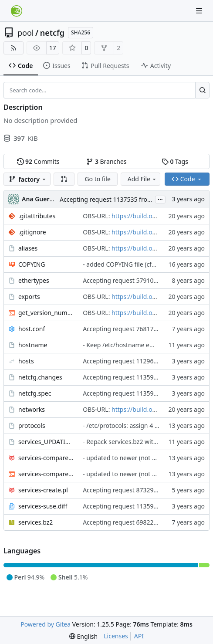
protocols (32, 425)
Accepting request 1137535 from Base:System (125, 199)
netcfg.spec (35, 393)
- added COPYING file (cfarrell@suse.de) (139, 264)
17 (53, 48)
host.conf (32, 329)
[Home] (17, 11)
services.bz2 (35, 522)
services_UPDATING (46, 442)
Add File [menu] (142, 179)
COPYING (32, 264)
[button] (64, 179)
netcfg (52, 33)
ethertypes (34, 280)
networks (32, 409)
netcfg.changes (40, 377)
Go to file (97, 179)
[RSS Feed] (14, 48)
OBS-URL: (97, 216)
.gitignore (32, 232)
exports (29, 297)
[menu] (83, 636)
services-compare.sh (46, 474)
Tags (175, 161)
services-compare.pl (46, 458)
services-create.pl (43, 490)
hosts (26, 361)
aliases (28, 248)
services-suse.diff (43, 506)
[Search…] (202, 90)
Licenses (116, 636)
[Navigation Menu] (200, 11)
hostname (33, 345)
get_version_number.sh (46, 313)
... (160, 199)
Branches (106, 161)
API (139, 636)
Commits (38, 161)
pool (26, 33)
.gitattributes (37, 216)
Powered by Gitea (46, 624)
